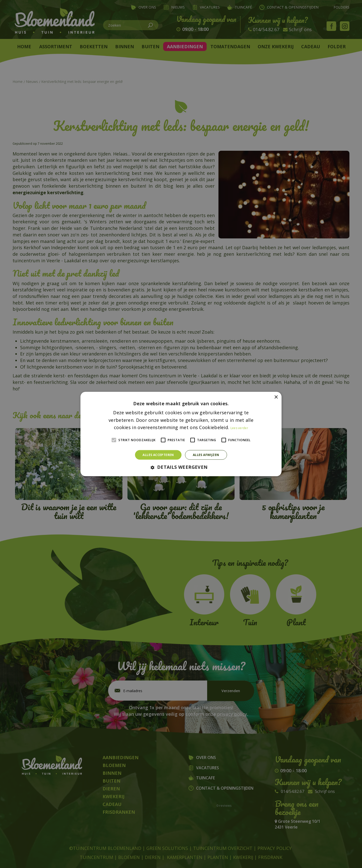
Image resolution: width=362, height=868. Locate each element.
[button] (181, 467)
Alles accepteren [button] (158, 455)
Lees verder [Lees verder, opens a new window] (239, 428)
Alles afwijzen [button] (206, 455)
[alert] (181, 434)
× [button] (276, 397)
